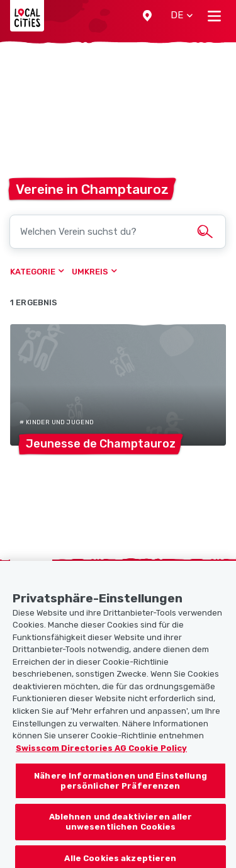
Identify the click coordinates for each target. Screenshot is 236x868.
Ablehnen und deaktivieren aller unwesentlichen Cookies (121, 827)
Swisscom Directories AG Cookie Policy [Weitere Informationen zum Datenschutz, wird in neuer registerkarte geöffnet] (101, 752)
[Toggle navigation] (214, 16)
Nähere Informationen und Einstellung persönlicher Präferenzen (121, 786)
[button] (147, 16)
